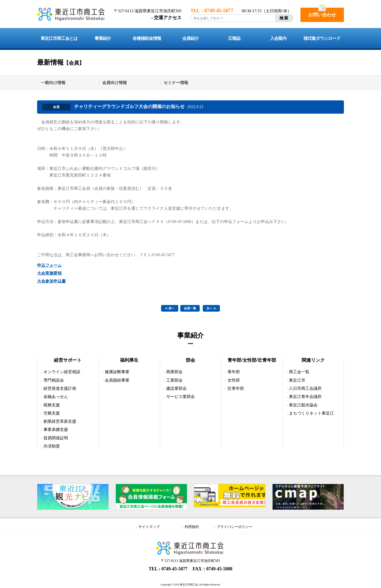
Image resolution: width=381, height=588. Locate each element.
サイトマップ (149, 527)
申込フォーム (49, 265)
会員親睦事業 (117, 380)
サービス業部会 (181, 396)
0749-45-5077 (174, 569)
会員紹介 (190, 38)
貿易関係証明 (56, 438)
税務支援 (52, 405)
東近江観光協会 (303, 405)
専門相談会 (54, 380)
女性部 (234, 380)
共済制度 (52, 446)
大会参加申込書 (51, 281)
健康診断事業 (117, 372)
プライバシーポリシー (234, 527)
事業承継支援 (56, 430)
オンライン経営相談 (62, 372)
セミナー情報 (176, 83)
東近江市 (297, 380)
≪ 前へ (170, 308)
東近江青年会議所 (305, 396)
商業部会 (174, 372)
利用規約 (192, 527)
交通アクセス (168, 18)
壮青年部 (236, 388)
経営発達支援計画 (60, 388)
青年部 (234, 372)
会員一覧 (190, 308)
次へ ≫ (211, 308)
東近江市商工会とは (59, 38)
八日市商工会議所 (305, 388)
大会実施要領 (49, 273)
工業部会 (174, 380)
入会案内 (278, 38)
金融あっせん (56, 396)
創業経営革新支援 (60, 421)
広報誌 (234, 38)
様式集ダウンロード (322, 38)
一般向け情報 (53, 83)
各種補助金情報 (147, 38)
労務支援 (52, 413)
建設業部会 (176, 388)
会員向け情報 (115, 83)
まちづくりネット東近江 (311, 413)
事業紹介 (103, 38)
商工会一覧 (299, 372)
